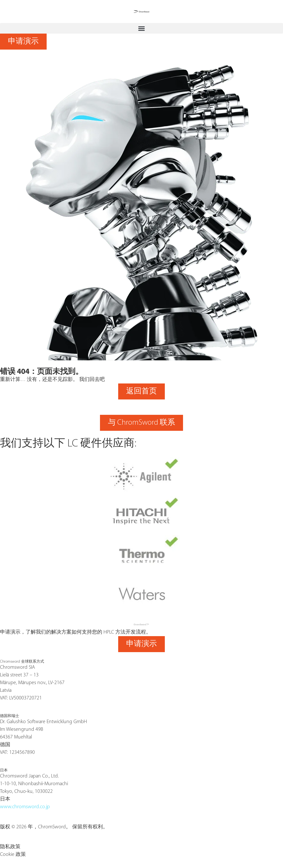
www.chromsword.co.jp (25, 807)
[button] (141, 28)
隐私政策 (10, 847)
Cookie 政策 (13, 855)
